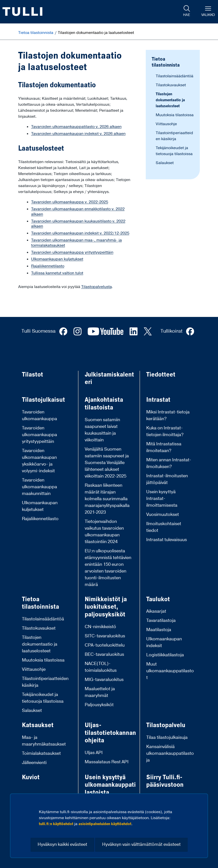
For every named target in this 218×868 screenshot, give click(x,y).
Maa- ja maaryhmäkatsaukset (44, 741)
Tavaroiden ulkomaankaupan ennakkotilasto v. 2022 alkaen (78, 212)
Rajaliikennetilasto (48, 266)
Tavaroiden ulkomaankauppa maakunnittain (39, 487)
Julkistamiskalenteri (109, 378)
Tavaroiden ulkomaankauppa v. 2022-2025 (70, 202)
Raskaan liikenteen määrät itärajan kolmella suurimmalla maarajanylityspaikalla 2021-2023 (107, 499)
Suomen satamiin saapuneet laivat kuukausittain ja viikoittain (102, 430)
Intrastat (158, 400)
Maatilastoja (159, 630)
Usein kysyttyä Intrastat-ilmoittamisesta (162, 499)
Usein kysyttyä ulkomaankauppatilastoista (110, 785)
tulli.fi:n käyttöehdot (56, 824)
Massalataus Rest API (107, 762)
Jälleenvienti (34, 763)
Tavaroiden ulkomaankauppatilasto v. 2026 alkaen (76, 127)
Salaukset (165, 163)
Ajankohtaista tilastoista (104, 404)
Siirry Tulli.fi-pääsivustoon (165, 781)
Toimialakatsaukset (41, 753)
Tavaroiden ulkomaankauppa (39, 415)
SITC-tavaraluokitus (105, 636)
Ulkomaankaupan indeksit (164, 642)
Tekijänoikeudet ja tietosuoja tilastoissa (43, 698)
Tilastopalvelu (166, 725)
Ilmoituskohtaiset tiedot (164, 527)
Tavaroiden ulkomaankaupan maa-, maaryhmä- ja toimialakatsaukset (76, 243)
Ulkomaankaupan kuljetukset (57, 259)
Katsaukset (38, 725)
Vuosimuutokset (163, 515)
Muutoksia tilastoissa (175, 115)
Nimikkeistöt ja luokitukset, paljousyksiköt (106, 607)
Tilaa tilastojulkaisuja (167, 737)
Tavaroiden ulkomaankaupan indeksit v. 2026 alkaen (78, 134)
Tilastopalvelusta (96, 287)
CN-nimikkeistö (100, 627)
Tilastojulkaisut (43, 400)
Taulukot (158, 599)
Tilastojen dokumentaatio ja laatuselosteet (170, 100)
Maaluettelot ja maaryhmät (100, 692)
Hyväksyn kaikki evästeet (62, 844)
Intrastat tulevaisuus (167, 540)
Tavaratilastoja (161, 621)
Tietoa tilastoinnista (36, 33)
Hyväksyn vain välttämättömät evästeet (141, 844)
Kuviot (31, 777)
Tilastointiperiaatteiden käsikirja (45, 682)
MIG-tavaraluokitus (104, 680)
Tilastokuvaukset (171, 85)
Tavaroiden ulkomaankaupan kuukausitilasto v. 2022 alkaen (78, 224)
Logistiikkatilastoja (165, 655)
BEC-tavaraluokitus (104, 654)
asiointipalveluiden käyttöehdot (105, 824)
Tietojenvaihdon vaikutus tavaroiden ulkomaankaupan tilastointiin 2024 (104, 532)
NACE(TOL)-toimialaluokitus (101, 667)
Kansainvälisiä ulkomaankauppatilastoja (170, 753)
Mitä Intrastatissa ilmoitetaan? (164, 447)
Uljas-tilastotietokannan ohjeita (110, 733)
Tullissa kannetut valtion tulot (57, 273)
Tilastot (33, 375)
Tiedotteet (161, 375)
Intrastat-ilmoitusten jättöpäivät (167, 479)
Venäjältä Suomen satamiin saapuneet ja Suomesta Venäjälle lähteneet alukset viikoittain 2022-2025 (107, 463)
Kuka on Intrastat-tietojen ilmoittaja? (165, 431)
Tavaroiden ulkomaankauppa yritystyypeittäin (72, 252)
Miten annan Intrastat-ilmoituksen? (169, 463)
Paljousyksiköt (99, 705)
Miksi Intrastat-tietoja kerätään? (168, 415)
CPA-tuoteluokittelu (105, 645)
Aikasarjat (156, 611)
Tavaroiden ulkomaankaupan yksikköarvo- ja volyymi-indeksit (39, 461)
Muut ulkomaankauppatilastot (170, 671)
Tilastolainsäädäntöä (175, 76)
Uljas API (94, 753)
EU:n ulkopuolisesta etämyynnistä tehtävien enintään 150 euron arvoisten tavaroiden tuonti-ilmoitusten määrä (108, 568)
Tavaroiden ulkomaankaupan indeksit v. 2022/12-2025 (80, 233)
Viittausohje (166, 124)
